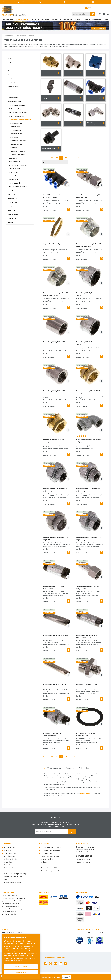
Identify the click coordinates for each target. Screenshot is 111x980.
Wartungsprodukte (15, 183)
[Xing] (65, 963)
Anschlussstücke (15, 127)
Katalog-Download (47, 859)
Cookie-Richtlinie (9, 868)
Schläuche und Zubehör (17, 116)
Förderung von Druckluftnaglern (51, 847)
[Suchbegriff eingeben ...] (81, 14)
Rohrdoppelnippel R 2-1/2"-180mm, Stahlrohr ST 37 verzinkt (54, 588)
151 (52, 158)
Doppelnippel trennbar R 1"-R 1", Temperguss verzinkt (53, 735)
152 (57, 158)
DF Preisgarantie (9, 856)
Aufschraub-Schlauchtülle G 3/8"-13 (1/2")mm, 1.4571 (87, 588)
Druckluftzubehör (14, 102)
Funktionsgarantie (10, 853)
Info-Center (12, 218)
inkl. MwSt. (90, 8)
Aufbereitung (13, 198)
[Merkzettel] (100, 14)
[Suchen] (93, 14)
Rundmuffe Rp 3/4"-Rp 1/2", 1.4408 (54, 391)
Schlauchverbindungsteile (18, 155)
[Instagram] (51, 963)
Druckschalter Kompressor (18, 105)
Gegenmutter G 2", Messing (52, 244)
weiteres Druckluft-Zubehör (18, 187)
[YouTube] (56, 963)
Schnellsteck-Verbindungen (18, 141)
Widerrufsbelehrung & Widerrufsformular (54, 868)
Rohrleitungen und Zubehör (18, 113)
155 (70, 158)
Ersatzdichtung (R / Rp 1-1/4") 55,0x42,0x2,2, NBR (86, 735)
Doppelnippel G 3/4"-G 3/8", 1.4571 (87, 684)
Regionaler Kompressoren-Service (52, 871)
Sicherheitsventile (15, 172)
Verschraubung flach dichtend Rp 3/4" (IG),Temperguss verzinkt (55, 490)
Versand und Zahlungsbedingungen (16, 874)
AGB (5, 880)
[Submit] (72, 832)
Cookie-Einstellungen (11, 865)
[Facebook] (46, 963)
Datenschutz (8, 862)
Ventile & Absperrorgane (17, 176)
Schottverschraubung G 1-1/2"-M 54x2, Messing (88, 392)
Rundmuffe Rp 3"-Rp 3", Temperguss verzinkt (88, 343)
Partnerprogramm (47, 853)
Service (10, 222)
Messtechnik (12, 202)
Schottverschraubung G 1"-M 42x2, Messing (54, 441)
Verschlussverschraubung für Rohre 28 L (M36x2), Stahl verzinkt (56, 294)
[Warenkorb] (108, 14)
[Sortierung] (55, 162)
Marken (11, 206)
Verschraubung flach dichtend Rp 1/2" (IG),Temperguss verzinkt (88, 490)
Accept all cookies (21, 967)
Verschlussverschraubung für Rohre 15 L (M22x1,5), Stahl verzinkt (89, 245)
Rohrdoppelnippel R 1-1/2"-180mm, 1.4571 (56, 636)
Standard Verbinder (16, 123)
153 (61, 158)
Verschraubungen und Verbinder (20, 120)
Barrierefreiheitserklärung (12, 883)
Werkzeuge (12, 191)
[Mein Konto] (104, 14)
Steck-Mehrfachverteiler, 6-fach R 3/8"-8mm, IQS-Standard (54, 196)
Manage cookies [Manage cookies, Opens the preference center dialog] (21, 972)
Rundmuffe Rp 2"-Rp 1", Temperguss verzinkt (88, 294)
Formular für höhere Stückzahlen (52, 850)
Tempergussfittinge (16, 134)
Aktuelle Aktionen (10, 847)
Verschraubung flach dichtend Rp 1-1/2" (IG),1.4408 (56, 539)
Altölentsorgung (46, 865)
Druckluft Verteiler (16, 130)
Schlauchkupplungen (16, 109)
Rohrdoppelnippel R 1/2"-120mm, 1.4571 (56, 684)
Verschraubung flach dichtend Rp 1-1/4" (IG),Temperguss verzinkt (89, 539)
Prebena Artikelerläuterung (50, 856)
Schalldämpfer (15, 148)
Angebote (11, 210)
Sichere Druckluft (15, 169)
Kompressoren (13, 98)
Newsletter (7, 871)
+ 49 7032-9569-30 (84, 856)
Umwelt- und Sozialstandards (14, 877)
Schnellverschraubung (17, 144)
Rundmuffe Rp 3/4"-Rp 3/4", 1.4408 (54, 342)
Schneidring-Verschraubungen (19, 151)
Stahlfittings (14, 137)
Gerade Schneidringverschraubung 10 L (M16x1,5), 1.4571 (89, 196)
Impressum (8, 850)
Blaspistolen (13, 158)
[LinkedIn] (60, 963)
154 (66, 158)
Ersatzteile (12, 194)
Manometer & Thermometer (18, 165)
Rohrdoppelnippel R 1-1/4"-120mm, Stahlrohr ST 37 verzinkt (87, 637)
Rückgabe (44, 862)
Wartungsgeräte (14, 162)
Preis (20, 55)
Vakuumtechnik (14, 180)
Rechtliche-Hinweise (10, 859)
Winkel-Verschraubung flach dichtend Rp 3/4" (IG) (89, 441)
